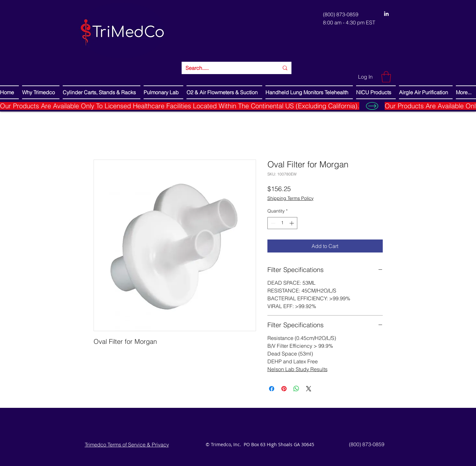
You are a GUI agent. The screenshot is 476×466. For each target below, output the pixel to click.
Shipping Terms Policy (290, 198)
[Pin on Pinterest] (284, 389)
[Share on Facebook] (272, 389)
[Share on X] (309, 389)
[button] (386, 77)
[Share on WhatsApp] (296, 389)
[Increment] (292, 223)
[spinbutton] (282, 223)
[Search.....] (227, 68)
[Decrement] (272, 223)
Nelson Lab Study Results (297, 369)
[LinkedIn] (386, 14)
